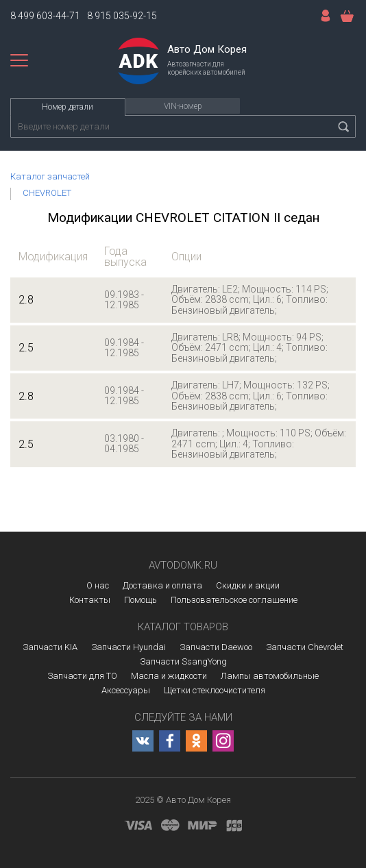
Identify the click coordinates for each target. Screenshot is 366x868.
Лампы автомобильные (270, 676)
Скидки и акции (248, 585)
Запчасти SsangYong (183, 661)
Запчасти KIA (50, 647)
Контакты (90, 600)
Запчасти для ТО (82, 676)
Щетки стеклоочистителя (215, 690)
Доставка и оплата (162, 585)
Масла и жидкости (169, 676)
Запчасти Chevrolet (305, 647)
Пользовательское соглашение (234, 600)
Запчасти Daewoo (216, 647)
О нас (98, 585)
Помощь (141, 600)
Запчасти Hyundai (129, 647)
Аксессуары (126, 690)
